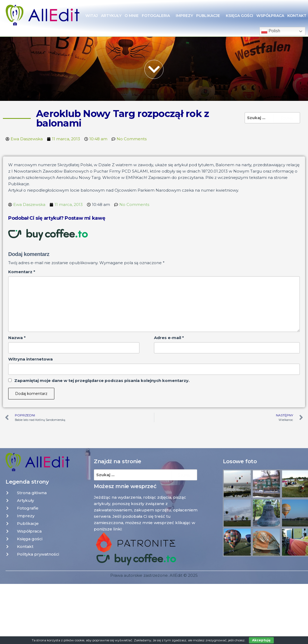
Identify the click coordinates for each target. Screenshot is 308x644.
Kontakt (297, 16)
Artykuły (111, 16)
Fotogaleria (157, 16)
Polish (271, 31)
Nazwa (17, 338)
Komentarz (22, 272)
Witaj (92, 16)
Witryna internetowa (30, 359)
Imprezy (184, 16)
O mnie (132, 16)
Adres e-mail (169, 338)
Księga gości (239, 16)
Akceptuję (261, 640)
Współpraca (270, 16)
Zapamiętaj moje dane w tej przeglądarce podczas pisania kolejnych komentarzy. (102, 380)
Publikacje (209, 16)
